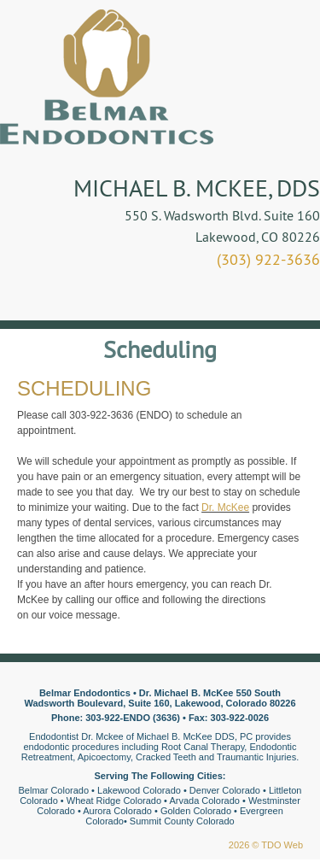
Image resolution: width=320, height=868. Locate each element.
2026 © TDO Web (266, 845)
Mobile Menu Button (31, 296)
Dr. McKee (225, 507)
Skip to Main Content (47, 6)
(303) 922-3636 (268, 259)
